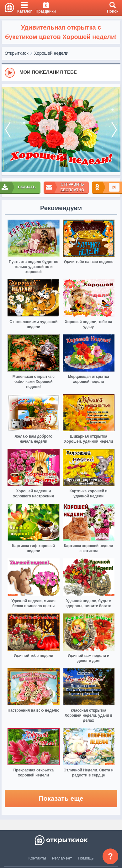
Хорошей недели (51, 53)
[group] (61, 72)
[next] (114, 130)
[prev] (8, 130)
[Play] (10, 73)
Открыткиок (17, 53)
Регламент (62, 858)
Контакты (37, 858)
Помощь (86, 858)
